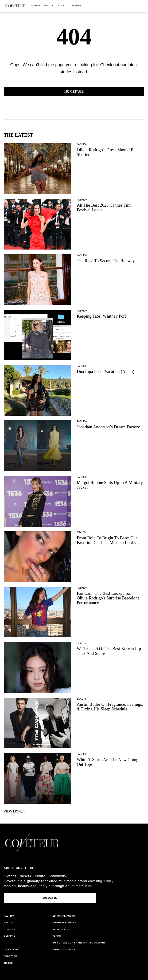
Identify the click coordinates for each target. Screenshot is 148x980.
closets (62, 6)
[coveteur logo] (16, 6)
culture (76, 6)
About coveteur (18, 868)
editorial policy (64, 916)
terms (57, 936)
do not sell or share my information (79, 943)
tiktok (8, 963)
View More (16, 811)
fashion (36, 6)
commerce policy (64, 923)
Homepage (74, 92)
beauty (49, 6)
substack (10, 956)
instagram (11, 950)
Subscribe (50, 898)
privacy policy (63, 929)
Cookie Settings (64, 949)
